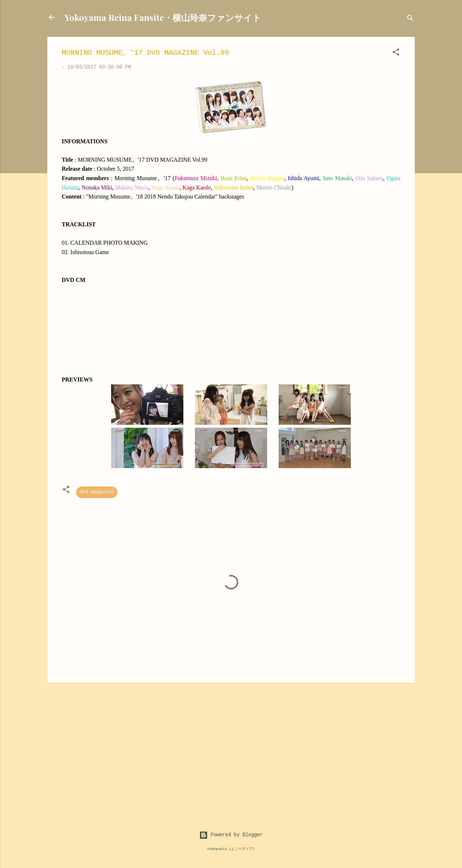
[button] (396, 54)
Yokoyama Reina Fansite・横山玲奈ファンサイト (163, 17)
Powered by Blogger (231, 835)
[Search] (410, 20)
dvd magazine (97, 492)
